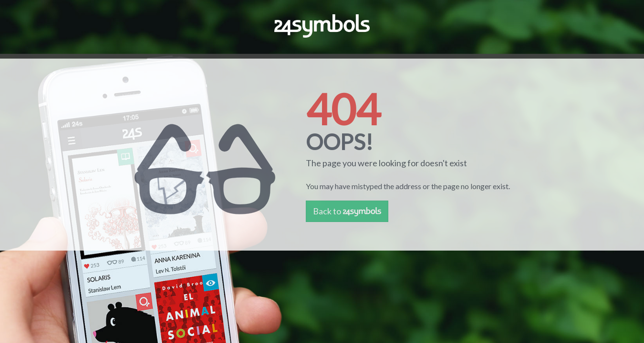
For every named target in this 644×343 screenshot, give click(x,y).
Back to (347, 211)
